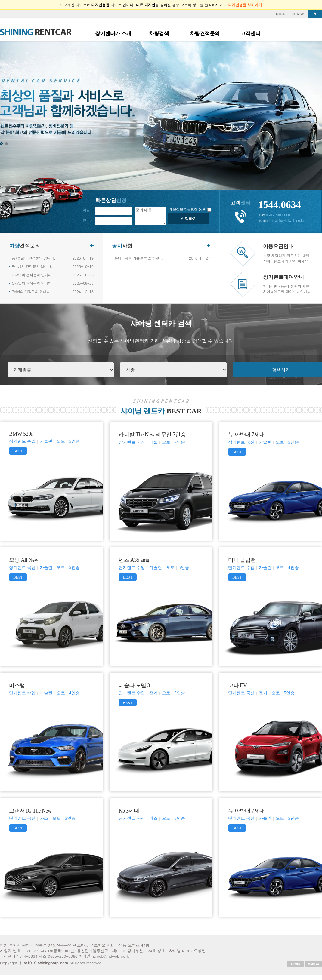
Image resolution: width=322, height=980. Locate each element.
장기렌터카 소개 (113, 34)
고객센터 (250, 34)
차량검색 (159, 34)
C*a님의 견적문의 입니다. (32, 275)
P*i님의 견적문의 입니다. (31, 292)
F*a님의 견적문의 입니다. (32, 266)
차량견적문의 (205, 34)
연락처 (88, 220)
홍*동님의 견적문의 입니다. (33, 258)
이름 (86, 210)
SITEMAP (297, 14)
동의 (203, 209)
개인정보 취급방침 (183, 209)
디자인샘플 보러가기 (245, 5)
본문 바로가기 (0, 10)
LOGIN (281, 14)
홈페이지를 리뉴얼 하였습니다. (139, 258)
